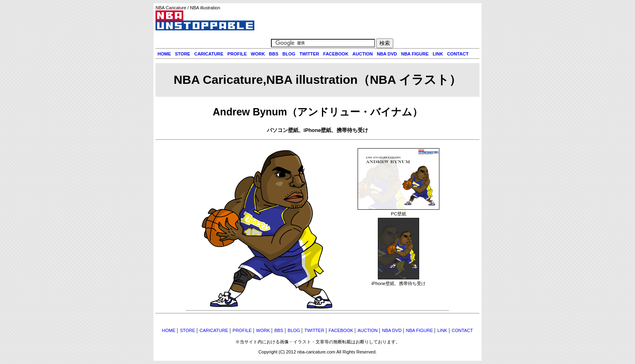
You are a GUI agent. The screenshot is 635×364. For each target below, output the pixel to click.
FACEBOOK (336, 54)
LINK (438, 54)
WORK (258, 54)
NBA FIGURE (415, 54)
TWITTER (309, 54)
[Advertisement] (317, 319)
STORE (183, 54)
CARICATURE (209, 54)
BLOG (289, 54)
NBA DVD (387, 54)
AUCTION (362, 54)
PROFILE (237, 54)
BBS (274, 54)
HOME (164, 54)
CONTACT (458, 54)
